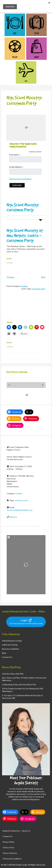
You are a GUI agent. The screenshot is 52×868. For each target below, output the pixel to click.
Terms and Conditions (12, 859)
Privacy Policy (8, 842)
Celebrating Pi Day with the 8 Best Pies (19, 685)
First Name (15, 155)
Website (13, 517)
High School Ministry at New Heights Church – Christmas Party (25, 235)
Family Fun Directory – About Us (16, 831)
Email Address (17, 167)
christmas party (39, 289)
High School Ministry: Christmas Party (23, 207)
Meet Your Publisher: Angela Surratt (26, 780)
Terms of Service (10, 853)
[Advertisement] (26, 307)
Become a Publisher (11, 649)
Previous (10, 277)
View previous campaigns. (21, 179)
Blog (4, 653)
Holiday (25, 286)
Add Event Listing (10, 645)
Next (43, 277)
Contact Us (7, 657)
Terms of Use (8, 847)
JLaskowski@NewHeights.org (19, 510)
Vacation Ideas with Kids (13, 674)
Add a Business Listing (12, 641)
